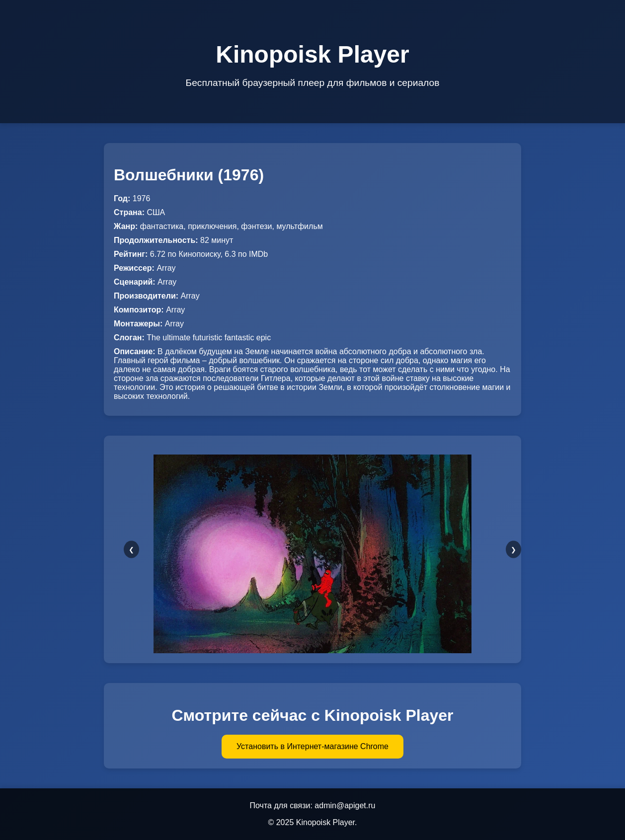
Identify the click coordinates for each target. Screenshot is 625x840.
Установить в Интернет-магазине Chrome (312, 746)
